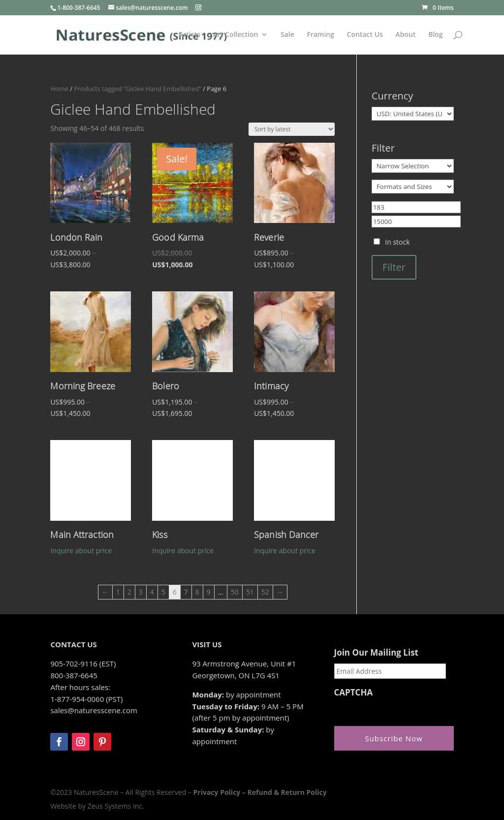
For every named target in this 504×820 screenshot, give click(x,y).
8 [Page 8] (197, 592)
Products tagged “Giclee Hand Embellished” (138, 89)
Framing (320, 35)
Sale (287, 35)
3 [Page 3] (141, 592)
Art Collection (236, 35)
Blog (435, 35)
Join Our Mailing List (376, 653)
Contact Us (365, 35)
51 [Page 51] (250, 592)
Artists (189, 35)
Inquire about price (81, 551)
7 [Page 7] (186, 592)
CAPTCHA (354, 693)
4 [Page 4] (152, 592)
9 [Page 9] (209, 592)
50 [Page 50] (235, 592)
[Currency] (413, 114)
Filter (394, 267)
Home (59, 89)
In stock (397, 242)
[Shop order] (292, 129)
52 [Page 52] (265, 592)
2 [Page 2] (129, 592)
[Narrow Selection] (413, 166)
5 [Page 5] (163, 592)
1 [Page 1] (118, 592)
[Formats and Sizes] (413, 187)
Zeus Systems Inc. (116, 806)
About (406, 35)
